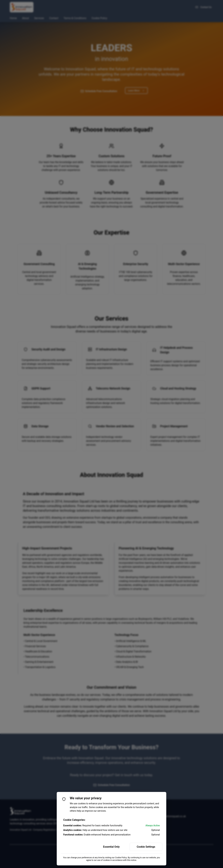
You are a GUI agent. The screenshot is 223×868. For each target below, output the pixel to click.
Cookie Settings (146, 847)
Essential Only (111, 847)
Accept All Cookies (77, 847)
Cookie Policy (121, 858)
